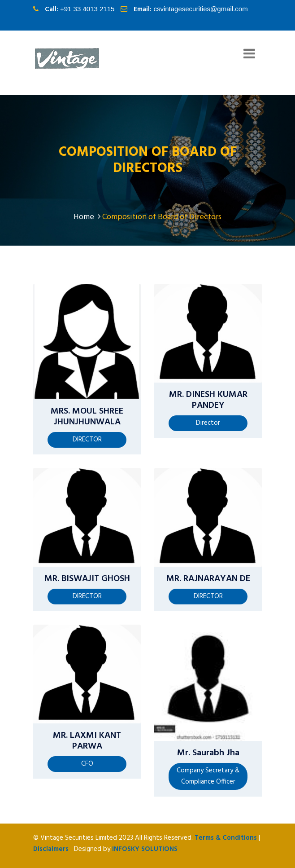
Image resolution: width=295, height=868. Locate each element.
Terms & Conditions (226, 838)
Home (87, 217)
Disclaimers (51, 849)
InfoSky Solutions (145, 849)
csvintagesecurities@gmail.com (200, 9)
